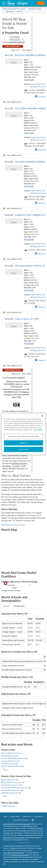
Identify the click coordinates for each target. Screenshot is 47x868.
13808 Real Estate (8, 806)
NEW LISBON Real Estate (11, 753)
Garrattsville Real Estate (10, 761)
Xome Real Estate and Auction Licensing (16, 824)
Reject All (24, 443)
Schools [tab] (6, 606)
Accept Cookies (24, 449)
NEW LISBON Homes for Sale (13, 782)
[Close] (42, 416)
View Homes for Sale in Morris (13, 525)
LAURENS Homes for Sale (11, 793)
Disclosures (38, 816)
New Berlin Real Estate (10, 756)
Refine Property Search (13, 46)
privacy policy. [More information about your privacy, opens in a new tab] (38, 430)
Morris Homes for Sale (10, 780)
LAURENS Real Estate (10, 764)
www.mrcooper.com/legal (20, 855)
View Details (29, 80)
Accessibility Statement (21, 820)
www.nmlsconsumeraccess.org (14, 853)
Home (5, 816)
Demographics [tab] (19, 606)
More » (6, 770)
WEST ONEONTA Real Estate (13, 766)
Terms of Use (27, 816)
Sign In (41, 3)
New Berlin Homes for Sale (12, 785)
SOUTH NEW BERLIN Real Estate (14, 758)
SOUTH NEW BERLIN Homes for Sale (16, 788)
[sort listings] (17, 40)
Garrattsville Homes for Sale (12, 790)
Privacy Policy (15, 816)
